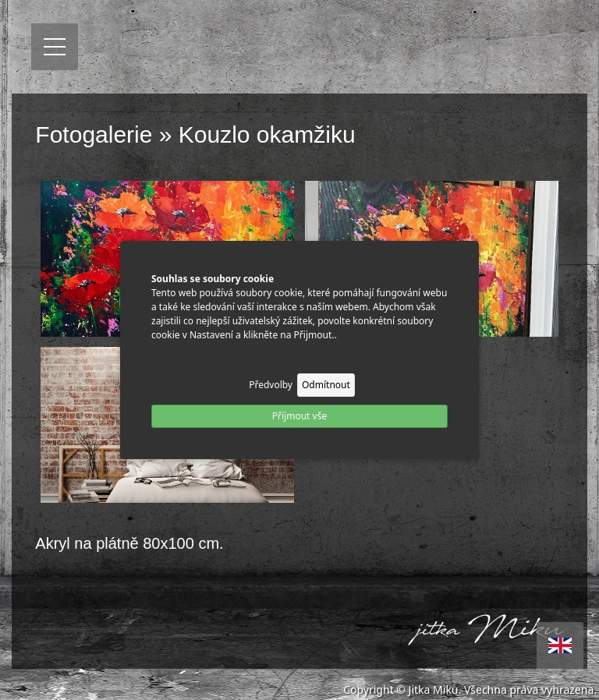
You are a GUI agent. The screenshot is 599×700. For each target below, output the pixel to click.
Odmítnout (326, 385)
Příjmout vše (299, 416)
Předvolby (271, 385)
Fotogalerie (94, 134)
